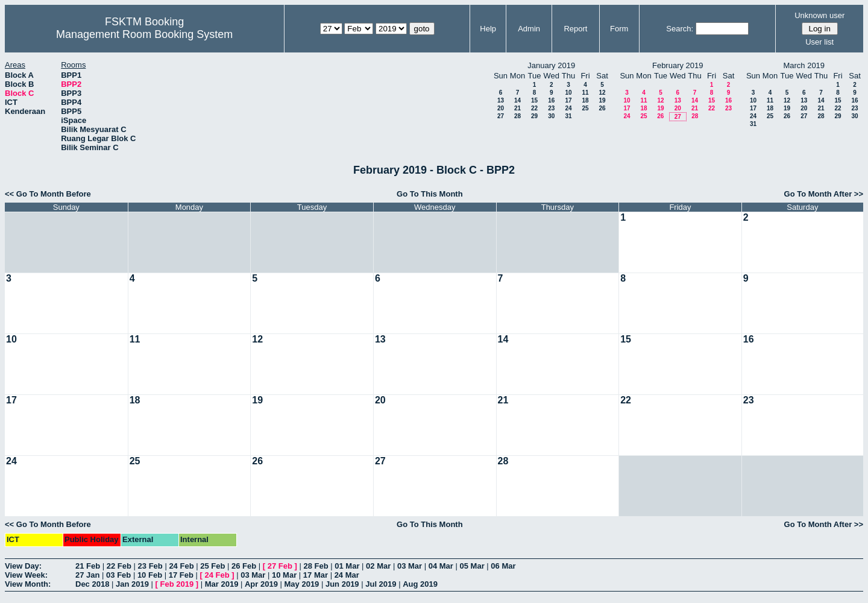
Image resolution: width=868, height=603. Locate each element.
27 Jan (87, 575)
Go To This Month (430, 194)
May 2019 (302, 584)
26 (602, 108)
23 (551, 108)
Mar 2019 (222, 584)
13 (501, 100)
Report (575, 29)
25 (585, 108)
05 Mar (472, 566)
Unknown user (819, 15)
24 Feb (181, 566)
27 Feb (280, 566)
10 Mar (284, 575)
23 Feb (150, 566)
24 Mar (347, 575)
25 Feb (212, 566)
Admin (529, 29)
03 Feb (118, 575)
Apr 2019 (261, 584)
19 (602, 100)
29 (534, 116)
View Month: (28, 584)
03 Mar (410, 566)
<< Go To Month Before (48, 194)
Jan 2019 (132, 584)
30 (551, 116)
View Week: (26, 575)
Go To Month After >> (824, 194)
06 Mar (503, 566)
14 (517, 100)
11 (585, 93)
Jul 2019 (381, 584)
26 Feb (244, 566)
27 (501, 116)
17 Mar (316, 575)
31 (568, 116)
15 (534, 100)
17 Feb (181, 575)
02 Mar (378, 566)
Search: (680, 29)
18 (585, 100)
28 (517, 116)
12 (602, 93)
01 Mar (347, 566)
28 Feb (316, 566)
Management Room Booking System (144, 34)
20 (501, 108)
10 (568, 93)
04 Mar (441, 566)
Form (619, 29)
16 (551, 100)
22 (534, 108)
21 (517, 108)
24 (568, 108)
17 (568, 100)
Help (488, 29)
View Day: (23, 566)
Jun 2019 (342, 584)
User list (819, 42)
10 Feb (150, 575)
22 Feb (119, 566)
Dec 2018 (92, 584)
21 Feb (88, 566)
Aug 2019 (420, 584)
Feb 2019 (177, 584)
